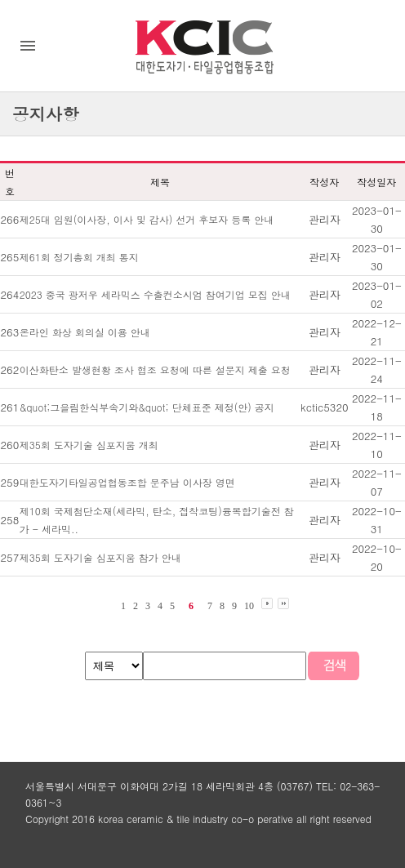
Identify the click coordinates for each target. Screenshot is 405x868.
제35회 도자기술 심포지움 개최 (89, 445)
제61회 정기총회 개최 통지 (79, 257)
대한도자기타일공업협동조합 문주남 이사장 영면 (127, 482)
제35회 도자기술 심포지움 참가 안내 (100, 557)
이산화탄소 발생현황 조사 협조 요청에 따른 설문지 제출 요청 (155, 369)
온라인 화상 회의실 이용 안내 (85, 332)
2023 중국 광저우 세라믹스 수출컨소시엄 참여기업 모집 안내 (155, 294)
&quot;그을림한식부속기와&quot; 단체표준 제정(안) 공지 (147, 407)
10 (249, 606)
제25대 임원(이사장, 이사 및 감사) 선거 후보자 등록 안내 (147, 219)
